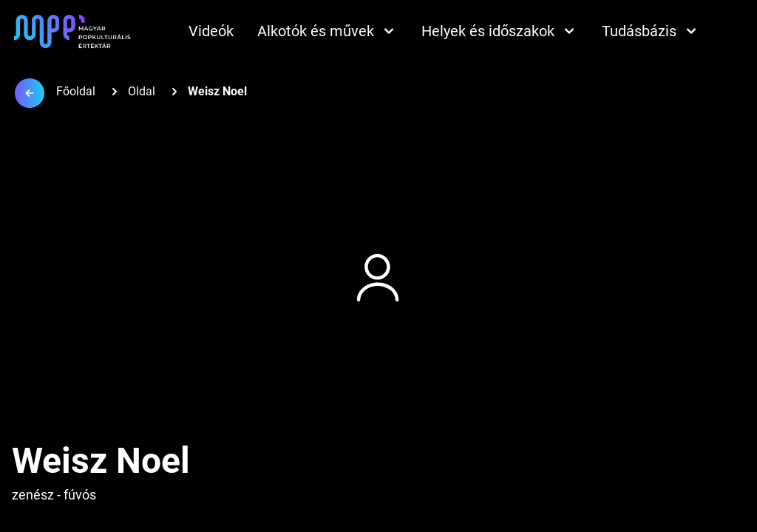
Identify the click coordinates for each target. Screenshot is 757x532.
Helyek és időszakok (500, 31)
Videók (211, 31)
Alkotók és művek (327, 31)
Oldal (142, 91)
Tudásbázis (651, 31)
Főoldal (76, 91)
